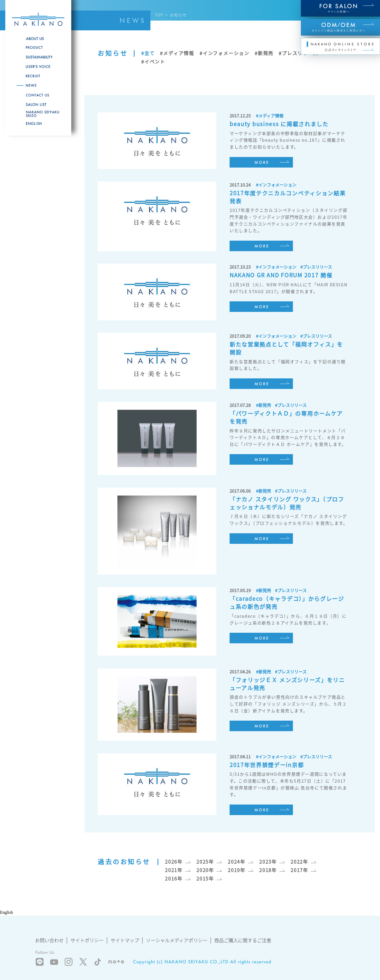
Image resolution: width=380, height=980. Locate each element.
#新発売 (264, 53)
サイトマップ (125, 940)
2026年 (174, 862)
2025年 (205, 862)
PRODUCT (38, 47)
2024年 (237, 862)
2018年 (268, 870)
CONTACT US (38, 95)
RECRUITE (38, 76)
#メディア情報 (177, 53)
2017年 (299, 870)
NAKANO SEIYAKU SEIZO (38, 114)
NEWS (38, 85)
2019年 (237, 870)
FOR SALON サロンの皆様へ (340, 8)
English (38, 123)
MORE (261, 162)
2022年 (299, 862)
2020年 (205, 870)
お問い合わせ (49, 940)
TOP (159, 15)
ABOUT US (38, 39)
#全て (148, 53)
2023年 (268, 862)
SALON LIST (38, 104)
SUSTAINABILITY (38, 57)
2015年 (205, 879)
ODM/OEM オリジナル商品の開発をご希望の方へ (340, 27)
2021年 (174, 870)
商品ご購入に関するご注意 (243, 940)
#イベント (153, 62)
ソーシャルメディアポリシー (177, 940)
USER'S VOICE (38, 66)
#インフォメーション (224, 53)
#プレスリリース (298, 53)
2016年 (174, 879)
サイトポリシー (87, 940)
